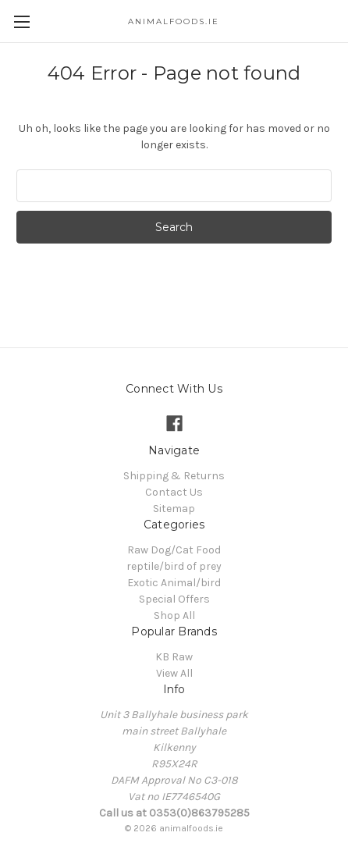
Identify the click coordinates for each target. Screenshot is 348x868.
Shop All (174, 615)
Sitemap (174, 509)
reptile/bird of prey (174, 566)
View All (174, 673)
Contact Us (174, 492)
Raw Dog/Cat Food (174, 550)
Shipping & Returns (174, 476)
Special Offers (174, 599)
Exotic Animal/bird (174, 583)
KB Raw (174, 657)
